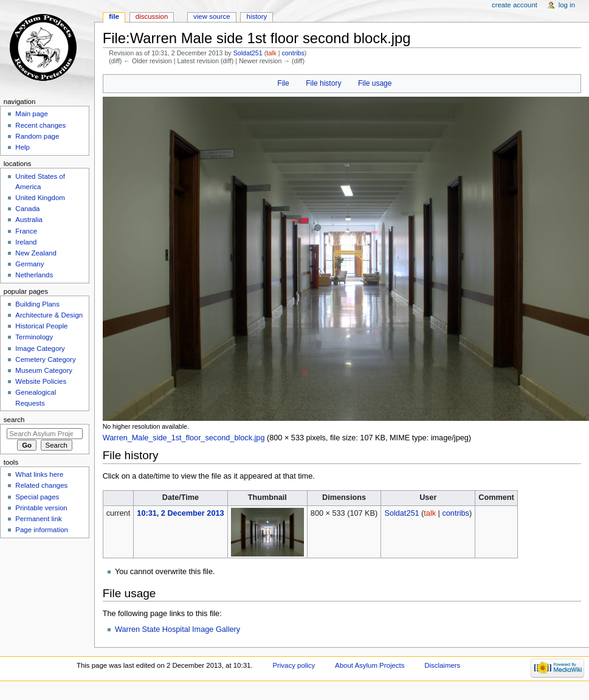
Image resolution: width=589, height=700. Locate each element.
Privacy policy (294, 665)
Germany (29, 264)
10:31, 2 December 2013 (180, 513)
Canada (27, 209)
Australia (29, 220)
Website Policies (41, 381)
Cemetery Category (45, 359)
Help (22, 147)
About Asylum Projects (370, 665)
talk (271, 53)
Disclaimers (442, 665)
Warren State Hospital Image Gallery (177, 629)
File (283, 83)
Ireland (26, 242)
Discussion (152, 16)
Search (14, 420)
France (26, 231)
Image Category (40, 348)
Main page (32, 114)
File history (323, 83)
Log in (567, 5)
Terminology (34, 337)
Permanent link (38, 519)
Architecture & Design (49, 315)
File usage (375, 83)
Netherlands (34, 275)
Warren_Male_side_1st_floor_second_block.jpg (184, 438)
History (257, 16)
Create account (515, 5)
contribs (293, 53)
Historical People (41, 326)
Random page (37, 136)
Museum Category (44, 370)
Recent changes (40, 125)
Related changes (41, 485)
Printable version (41, 508)
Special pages (37, 497)
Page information (42, 530)
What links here (39, 474)
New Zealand (36, 253)
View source (212, 16)
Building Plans (37, 304)
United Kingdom (40, 198)
